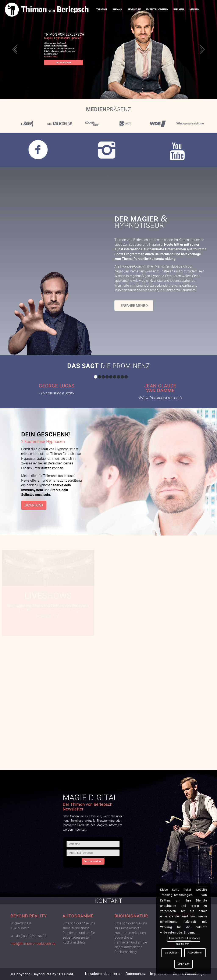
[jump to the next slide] (201, 49)
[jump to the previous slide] (16, 49)
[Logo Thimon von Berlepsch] (47, 10)
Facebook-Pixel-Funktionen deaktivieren (185, 941)
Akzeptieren (195, 953)
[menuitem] (102, 10)
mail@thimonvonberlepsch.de (33, 944)
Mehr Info (184, 964)
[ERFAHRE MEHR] (134, 306)
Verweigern (172, 953)
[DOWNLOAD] (34, 505)
